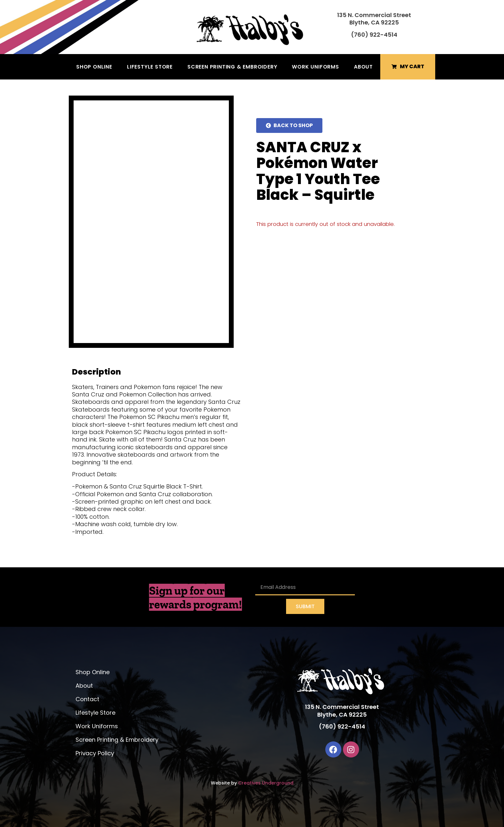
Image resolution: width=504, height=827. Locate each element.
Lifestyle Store (150, 67)
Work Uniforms (315, 67)
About (363, 67)
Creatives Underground (266, 783)
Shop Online (94, 67)
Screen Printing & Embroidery (232, 67)
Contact (87, 699)
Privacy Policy (95, 753)
